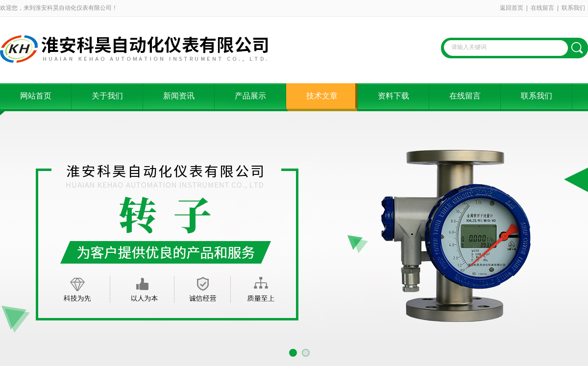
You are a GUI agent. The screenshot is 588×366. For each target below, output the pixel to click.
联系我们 (573, 8)
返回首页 (512, 8)
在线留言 (542, 8)
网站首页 (36, 96)
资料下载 (393, 96)
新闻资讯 (179, 96)
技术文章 (322, 96)
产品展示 (250, 96)
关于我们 (107, 96)
